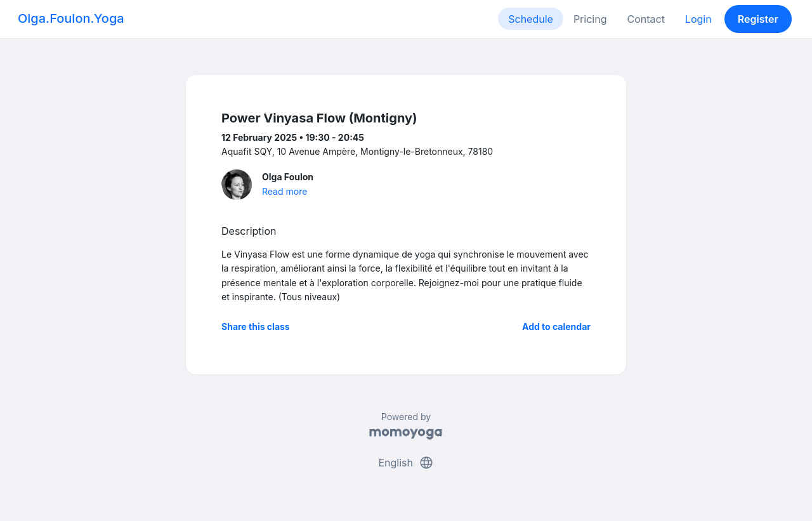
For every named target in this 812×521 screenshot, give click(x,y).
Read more (285, 191)
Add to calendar (556, 326)
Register (758, 19)
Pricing (590, 19)
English (406, 463)
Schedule (531, 19)
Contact (645, 19)
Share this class (256, 326)
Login (698, 19)
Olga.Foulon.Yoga (71, 18)
